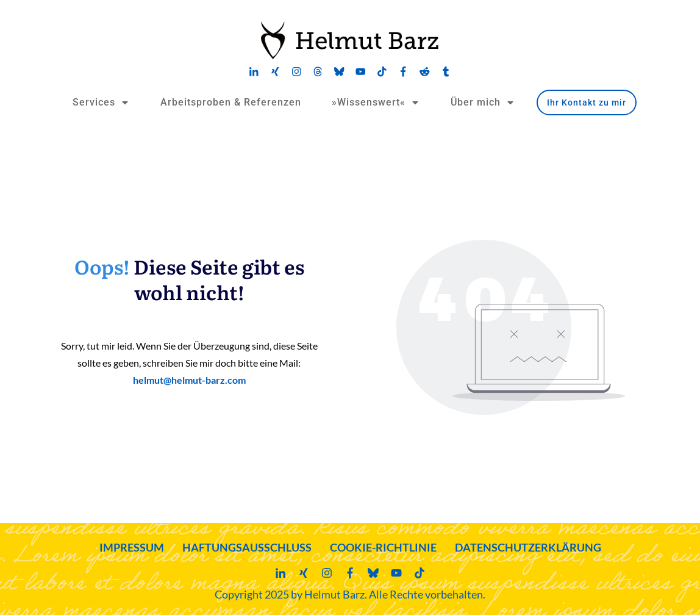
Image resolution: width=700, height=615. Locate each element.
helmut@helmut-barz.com (189, 380)
